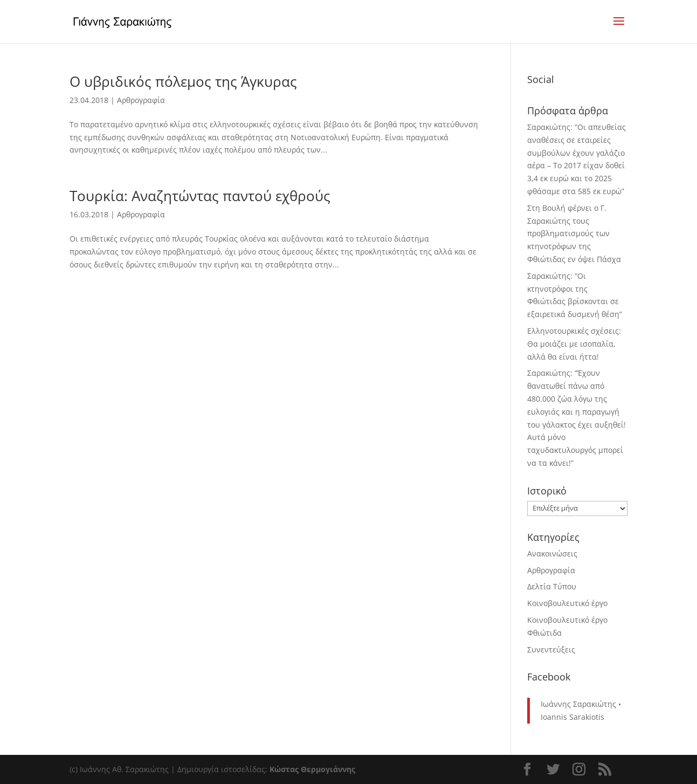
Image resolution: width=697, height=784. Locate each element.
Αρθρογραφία (141, 100)
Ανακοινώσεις (552, 553)
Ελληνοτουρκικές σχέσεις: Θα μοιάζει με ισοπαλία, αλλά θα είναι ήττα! (574, 344)
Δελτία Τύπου (552, 586)
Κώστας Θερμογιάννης (312, 769)
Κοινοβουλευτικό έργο (567, 603)
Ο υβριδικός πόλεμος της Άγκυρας (183, 81)
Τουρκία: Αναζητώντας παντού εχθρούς (200, 196)
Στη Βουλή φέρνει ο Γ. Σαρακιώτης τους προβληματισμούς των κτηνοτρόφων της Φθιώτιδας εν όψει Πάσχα (574, 233)
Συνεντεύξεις (551, 649)
